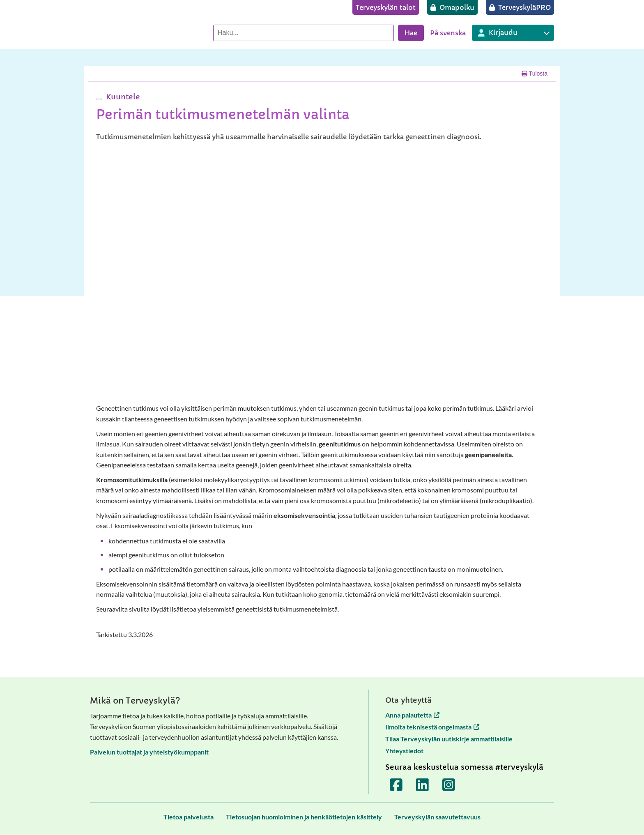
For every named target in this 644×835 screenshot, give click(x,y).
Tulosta (535, 74)
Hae (411, 33)
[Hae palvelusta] (304, 33)
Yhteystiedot (404, 751)
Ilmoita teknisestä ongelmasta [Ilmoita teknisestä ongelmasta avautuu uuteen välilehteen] (432, 727)
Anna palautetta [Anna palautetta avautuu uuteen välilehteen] (412, 715)
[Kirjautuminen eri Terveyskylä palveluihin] (513, 33)
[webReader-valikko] (99, 99)
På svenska (448, 33)
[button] (122, 97)
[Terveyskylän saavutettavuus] (437, 817)
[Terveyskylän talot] (386, 7)
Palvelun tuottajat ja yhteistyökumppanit (149, 752)
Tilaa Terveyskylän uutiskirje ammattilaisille (449, 739)
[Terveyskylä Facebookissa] (396, 785)
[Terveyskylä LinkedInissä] (423, 785)
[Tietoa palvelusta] (189, 817)
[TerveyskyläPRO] (520, 7)
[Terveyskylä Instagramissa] (449, 785)
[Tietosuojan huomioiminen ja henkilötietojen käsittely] (304, 817)
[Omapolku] (452, 7)
